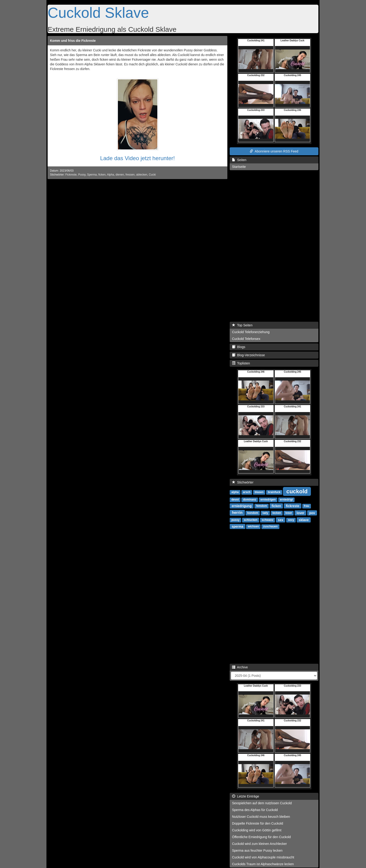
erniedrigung (242, 506)
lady (265, 513)
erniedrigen (268, 500)
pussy (235, 520)
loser (289, 513)
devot (235, 500)
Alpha (110, 175)
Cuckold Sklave (98, 13)
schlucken (251, 520)
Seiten (239, 160)
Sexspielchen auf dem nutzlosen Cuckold (262, 803)
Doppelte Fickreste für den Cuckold (258, 823)
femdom (262, 506)
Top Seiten (242, 325)
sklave (304, 520)
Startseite (239, 167)
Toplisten (241, 363)
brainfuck (274, 492)
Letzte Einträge (246, 796)
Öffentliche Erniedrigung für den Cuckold (261, 837)
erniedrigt (286, 500)
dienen (120, 175)
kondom (253, 513)
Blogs (239, 347)
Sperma (92, 175)
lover (301, 513)
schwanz (267, 520)
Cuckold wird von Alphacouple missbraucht (263, 857)
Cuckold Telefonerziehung (251, 332)
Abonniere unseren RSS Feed (274, 151)
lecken (277, 513)
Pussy (82, 175)
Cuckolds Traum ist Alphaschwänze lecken (263, 864)
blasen (259, 492)
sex (281, 520)
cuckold (297, 491)
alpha (235, 492)
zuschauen (270, 526)
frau (307, 506)
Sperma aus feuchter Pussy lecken (257, 850)
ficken (102, 175)
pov (312, 513)
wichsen (253, 526)
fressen (130, 175)
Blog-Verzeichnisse (248, 355)
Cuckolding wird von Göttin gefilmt (257, 830)
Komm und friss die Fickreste (73, 41)
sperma (237, 526)
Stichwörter (243, 482)
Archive (240, 667)
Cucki (152, 175)
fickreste (293, 506)
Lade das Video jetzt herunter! (137, 158)
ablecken (142, 175)
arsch (247, 492)
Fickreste (71, 175)
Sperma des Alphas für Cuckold (255, 810)
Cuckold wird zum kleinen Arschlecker (259, 844)
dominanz (250, 500)
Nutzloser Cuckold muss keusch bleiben (261, 817)
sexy (291, 520)
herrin (237, 513)
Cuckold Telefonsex (246, 339)
